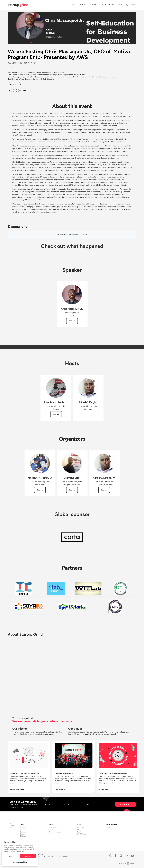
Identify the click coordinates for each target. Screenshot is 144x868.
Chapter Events (54, 830)
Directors (23, 836)
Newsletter (81, 828)
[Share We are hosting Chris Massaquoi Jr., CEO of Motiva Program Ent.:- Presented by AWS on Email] (25, 90)
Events (82, 5)
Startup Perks (108, 5)
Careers (108, 828)
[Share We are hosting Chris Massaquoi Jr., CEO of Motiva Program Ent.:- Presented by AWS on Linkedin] (20, 90)
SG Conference (54, 828)
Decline (11, 856)
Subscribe (125, 804)
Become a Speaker (55, 832)
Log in (133, 5)
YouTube (80, 832)
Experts (23, 830)
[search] (127, 5)
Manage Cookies (20, 862)
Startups (23, 832)
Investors (23, 828)
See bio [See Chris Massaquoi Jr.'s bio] (72, 321)
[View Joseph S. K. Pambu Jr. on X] (40, 473)
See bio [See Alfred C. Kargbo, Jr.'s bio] (104, 490)
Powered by (127, 863)
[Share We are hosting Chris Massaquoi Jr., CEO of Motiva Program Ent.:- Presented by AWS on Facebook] (10, 90)
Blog (79, 830)
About (120, 5)
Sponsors (23, 834)
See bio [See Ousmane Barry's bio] (72, 490)
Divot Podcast (82, 834)
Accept (28, 856)
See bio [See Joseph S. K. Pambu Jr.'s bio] (56, 414)
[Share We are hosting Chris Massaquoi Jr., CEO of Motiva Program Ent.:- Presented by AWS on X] (15, 90)
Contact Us (110, 830)
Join (72, 5)
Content (94, 5)
